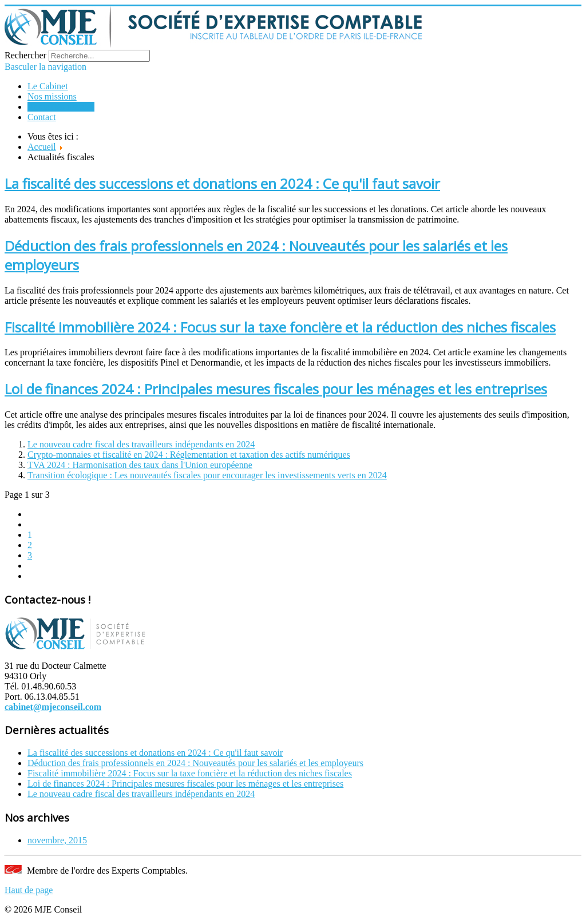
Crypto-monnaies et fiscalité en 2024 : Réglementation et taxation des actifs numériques (189, 455)
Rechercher (25, 55)
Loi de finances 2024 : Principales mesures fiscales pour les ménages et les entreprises (276, 389)
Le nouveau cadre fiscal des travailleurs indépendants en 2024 (141, 444)
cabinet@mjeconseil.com (53, 707)
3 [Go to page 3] (30, 555)
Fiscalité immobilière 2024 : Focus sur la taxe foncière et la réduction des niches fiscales (280, 327)
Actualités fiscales (61, 107)
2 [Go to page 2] (30, 545)
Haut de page (29, 890)
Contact (42, 117)
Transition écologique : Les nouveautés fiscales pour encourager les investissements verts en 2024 (207, 475)
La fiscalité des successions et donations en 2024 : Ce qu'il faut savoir (222, 183)
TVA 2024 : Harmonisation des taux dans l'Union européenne (140, 465)
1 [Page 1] (30, 535)
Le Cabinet (48, 86)
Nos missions (52, 96)
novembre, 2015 (57, 840)
